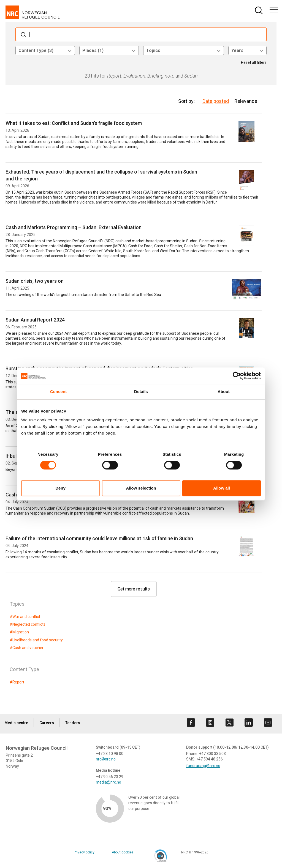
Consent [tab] (59, 392)
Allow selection (141, 488)
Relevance (246, 101)
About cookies (123, 852)
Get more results (134, 589)
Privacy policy (84, 852)
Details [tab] (141, 392)
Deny (60, 488)
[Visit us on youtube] (268, 723)
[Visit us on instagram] (210, 723)
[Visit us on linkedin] (249, 723)
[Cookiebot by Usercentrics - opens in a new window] (237, 376)
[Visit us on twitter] (229, 723)
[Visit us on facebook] (191, 723)
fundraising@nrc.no (203, 766)
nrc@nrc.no (106, 759)
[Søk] (141, 34)
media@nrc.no (109, 782)
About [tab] (224, 392)
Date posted (216, 101)
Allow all (222, 488)
